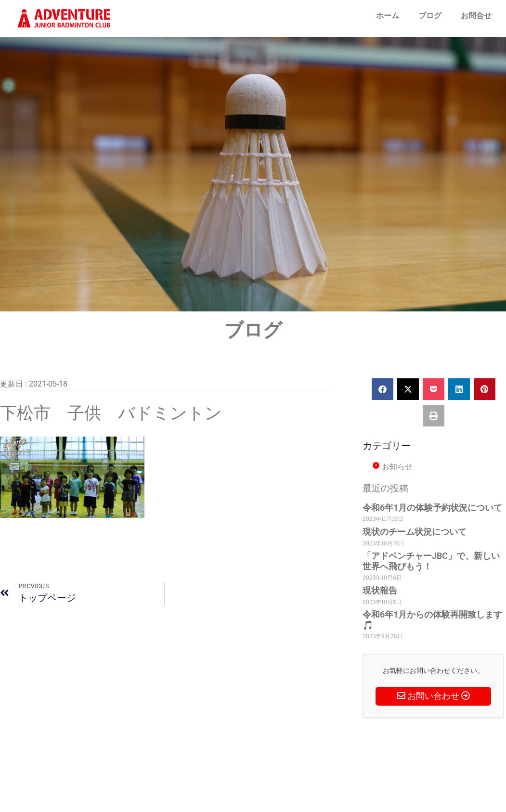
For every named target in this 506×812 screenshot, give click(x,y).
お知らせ (397, 467)
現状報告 (380, 590)
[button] (383, 389)
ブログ (430, 16)
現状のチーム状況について (415, 532)
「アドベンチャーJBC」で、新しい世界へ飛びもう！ (431, 561)
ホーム (388, 16)
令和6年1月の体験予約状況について (432, 508)
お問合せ (476, 16)
